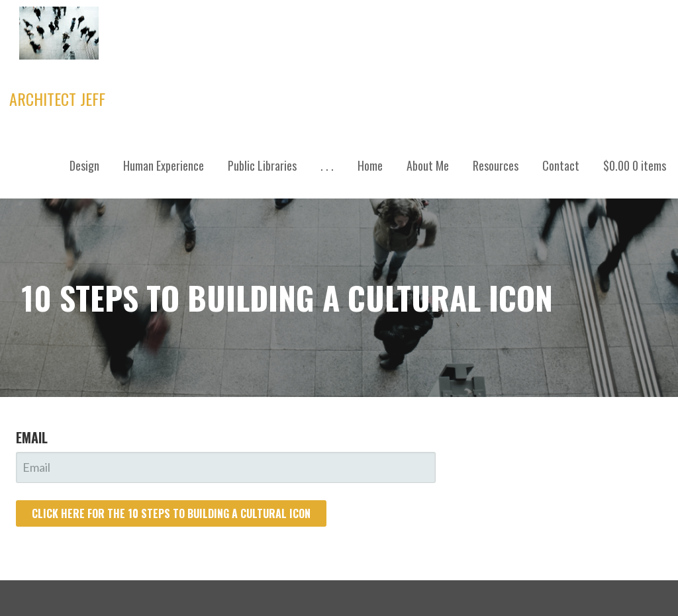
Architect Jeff (57, 99)
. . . (327, 165)
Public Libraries (262, 165)
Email (32, 437)
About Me (428, 165)
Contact (561, 165)
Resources (496, 165)
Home (370, 165)
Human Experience (164, 165)
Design (84, 165)
